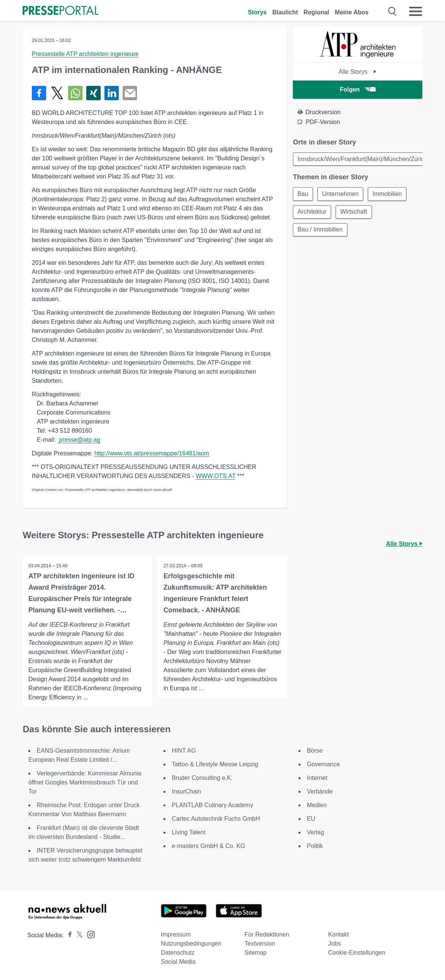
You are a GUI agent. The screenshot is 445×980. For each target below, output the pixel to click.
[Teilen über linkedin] (112, 93)
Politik (315, 846)
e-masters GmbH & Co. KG (208, 846)
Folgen (357, 89)
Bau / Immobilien (320, 231)
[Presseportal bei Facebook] (68, 935)
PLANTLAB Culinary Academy (212, 805)
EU (311, 819)
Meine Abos (352, 12)
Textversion (260, 944)
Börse (315, 751)
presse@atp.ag (79, 440)
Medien (317, 805)
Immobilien (388, 194)
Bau (303, 194)
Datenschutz (178, 953)
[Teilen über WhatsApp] (75, 93)
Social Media (178, 962)
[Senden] (130, 93)
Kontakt (338, 934)
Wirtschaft (354, 212)
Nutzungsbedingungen (191, 944)
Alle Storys (357, 72)
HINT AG (184, 751)
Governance (323, 764)
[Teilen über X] (57, 93)
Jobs (335, 944)
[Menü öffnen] (415, 11)
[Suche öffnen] (393, 11)
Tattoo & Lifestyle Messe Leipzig (215, 764)
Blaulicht (285, 12)
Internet (317, 778)
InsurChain (186, 791)
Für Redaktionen (267, 934)
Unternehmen (341, 194)
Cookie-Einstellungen (357, 953)
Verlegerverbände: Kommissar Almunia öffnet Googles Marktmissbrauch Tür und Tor (85, 782)
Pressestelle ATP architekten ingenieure (85, 54)
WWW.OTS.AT (215, 476)
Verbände (320, 791)
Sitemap (256, 953)
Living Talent (189, 832)
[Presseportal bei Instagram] (89, 934)
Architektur (312, 212)
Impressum (176, 934)
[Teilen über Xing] (93, 93)
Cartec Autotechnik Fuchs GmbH (216, 819)
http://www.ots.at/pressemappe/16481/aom (152, 453)
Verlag (315, 832)
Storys (257, 12)
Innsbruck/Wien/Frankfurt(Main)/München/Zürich (363, 159)
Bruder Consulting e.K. (202, 778)
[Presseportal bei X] (77, 935)
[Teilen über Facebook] (39, 93)
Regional (316, 12)
